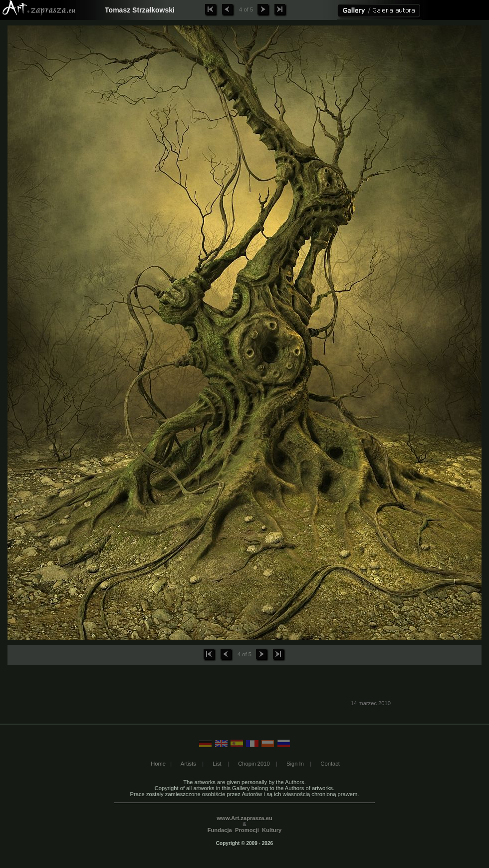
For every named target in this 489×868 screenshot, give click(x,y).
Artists (188, 764)
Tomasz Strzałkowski (140, 10)
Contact (330, 764)
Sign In (295, 764)
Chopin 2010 (254, 764)
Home (158, 764)
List (217, 764)
